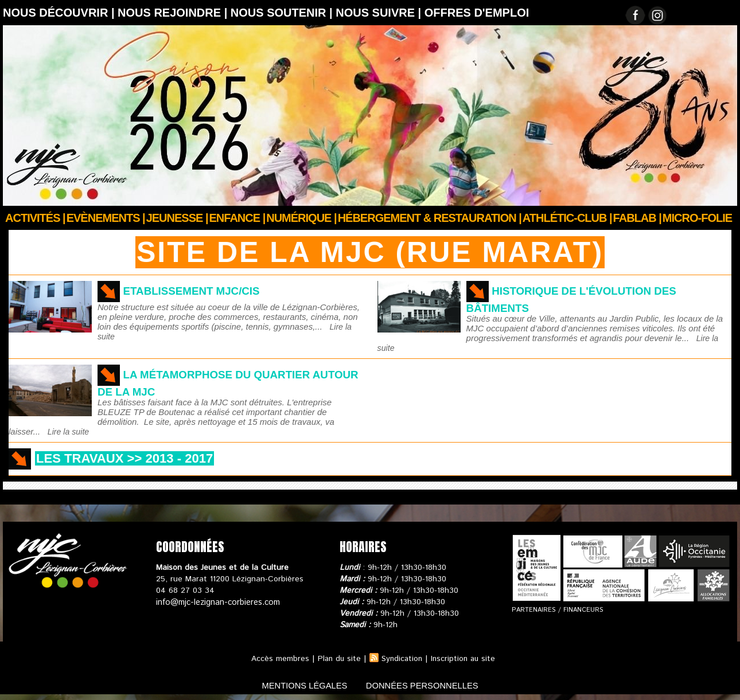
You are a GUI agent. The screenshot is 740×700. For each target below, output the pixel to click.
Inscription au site (465, 659)
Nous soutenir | (283, 13)
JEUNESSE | (177, 218)
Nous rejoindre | (174, 13)
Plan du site (337, 659)
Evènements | (106, 218)
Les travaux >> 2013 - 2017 (136, 457)
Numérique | (301, 218)
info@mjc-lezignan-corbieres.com (217, 602)
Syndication (402, 659)
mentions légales (298, 685)
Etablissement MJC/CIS (196, 291)
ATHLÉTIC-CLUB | (567, 218)
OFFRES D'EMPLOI (477, 13)
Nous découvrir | (60, 13)
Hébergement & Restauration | (430, 218)
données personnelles (429, 685)
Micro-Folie (697, 218)
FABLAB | (637, 218)
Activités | (35, 218)
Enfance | (237, 218)
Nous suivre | (380, 13)
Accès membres (277, 659)
